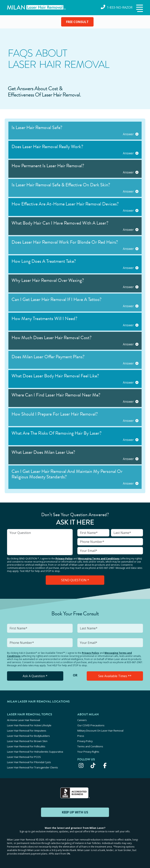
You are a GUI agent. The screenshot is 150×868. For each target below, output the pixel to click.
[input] (40, 542)
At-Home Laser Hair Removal (24, 720)
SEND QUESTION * (75, 580)
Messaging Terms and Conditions (99, 559)
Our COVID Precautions (91, 725)
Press (81, 736)
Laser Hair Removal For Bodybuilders (28, 736)
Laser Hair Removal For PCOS (24, 757)
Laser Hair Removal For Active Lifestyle (29, 725)
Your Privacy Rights (88, 752)
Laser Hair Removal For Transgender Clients (33, 767)
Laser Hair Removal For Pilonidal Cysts (29, 762)
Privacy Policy (64, 559)
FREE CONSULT (77, 22)
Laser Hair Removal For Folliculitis (26, 746)
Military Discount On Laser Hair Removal (100, 731)
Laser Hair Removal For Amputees (27, 731)
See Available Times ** (115, 676)
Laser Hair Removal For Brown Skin (27, 741)
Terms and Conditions (90, 746)
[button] (139, 9)
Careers (82, 720)
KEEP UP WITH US (75, 812)
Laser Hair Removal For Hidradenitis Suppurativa (35, 752)
